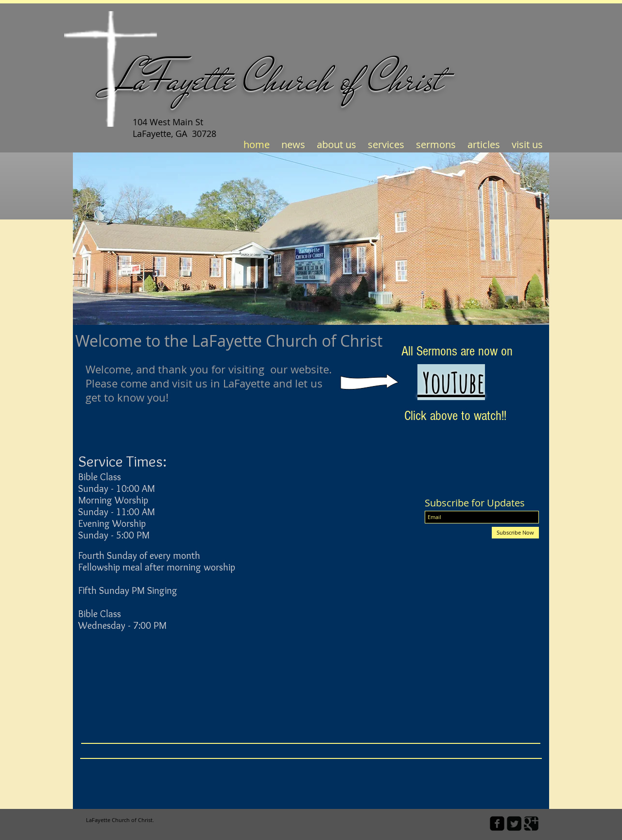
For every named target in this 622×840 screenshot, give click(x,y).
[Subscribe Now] (515, 533)
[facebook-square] (497, 823)
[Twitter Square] (514, 823)
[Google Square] (531, 823)
